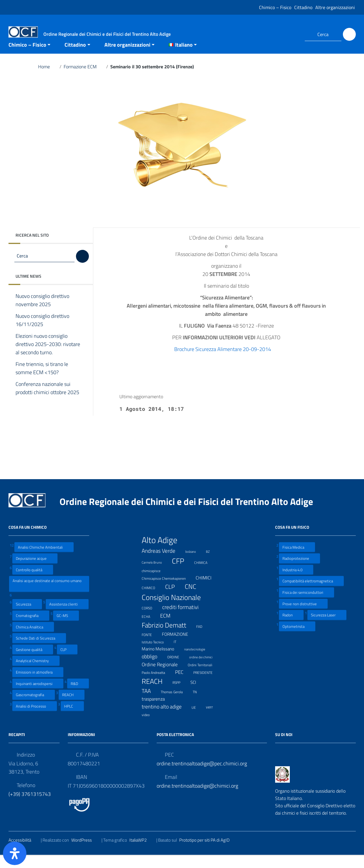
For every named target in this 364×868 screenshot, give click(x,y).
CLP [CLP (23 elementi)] (174, 599)
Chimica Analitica (33, 639)
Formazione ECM (84, 79)
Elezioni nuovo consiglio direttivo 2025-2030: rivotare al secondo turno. (48, 356)
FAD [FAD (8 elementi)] (203, 638)
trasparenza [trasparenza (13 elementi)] (157, 711)
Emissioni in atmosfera (38, 684)
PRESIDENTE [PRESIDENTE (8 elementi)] (207, 684)
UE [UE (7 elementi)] (197, 719)
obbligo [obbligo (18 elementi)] (153, 668)
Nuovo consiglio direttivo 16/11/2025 (42, 332)
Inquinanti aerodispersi (38, 695)
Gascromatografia (34, 707)
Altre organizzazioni (335, 7)
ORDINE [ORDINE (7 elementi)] (177, 668)
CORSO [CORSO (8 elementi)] (151, 620)
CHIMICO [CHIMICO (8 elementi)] (152, 599)
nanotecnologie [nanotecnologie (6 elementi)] (198, 661)
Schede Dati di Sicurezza (39, 650)
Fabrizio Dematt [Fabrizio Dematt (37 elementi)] (168, 637)
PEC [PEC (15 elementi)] (183, 684)
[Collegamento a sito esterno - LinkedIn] (293, 34)
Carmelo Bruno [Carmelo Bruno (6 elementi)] (155, 574)
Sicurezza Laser (327, 627)
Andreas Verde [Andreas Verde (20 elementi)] (162, 563)
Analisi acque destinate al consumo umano (47, 596)
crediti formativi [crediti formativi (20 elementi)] (184, 619)
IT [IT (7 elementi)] (179, 653)
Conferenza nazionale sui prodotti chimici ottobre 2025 (47, 404)
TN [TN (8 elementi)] (198, 703)
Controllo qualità (33, 582)
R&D (78, 695)
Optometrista (297, 638)
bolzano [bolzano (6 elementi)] (194, 563)
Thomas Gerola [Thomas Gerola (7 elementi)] (175, 703)
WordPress (85, 852)
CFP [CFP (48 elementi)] (182, 573)
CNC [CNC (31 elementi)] (194, 599)
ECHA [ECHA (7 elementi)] (150, 628)
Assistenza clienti (67, 616)
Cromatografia (31, 627)
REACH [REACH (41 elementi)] (156, 693)
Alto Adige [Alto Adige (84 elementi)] (163, 552)
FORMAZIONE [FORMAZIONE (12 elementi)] (179, 646)
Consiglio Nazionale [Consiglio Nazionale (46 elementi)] (175, 609)
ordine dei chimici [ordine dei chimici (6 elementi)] (204, 668)
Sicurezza (27, 616)
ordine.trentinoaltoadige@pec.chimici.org (202, 775)
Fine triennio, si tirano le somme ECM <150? (42, 380)
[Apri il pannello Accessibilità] (15, 853)
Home (48, 79)
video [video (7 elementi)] (149, 726)
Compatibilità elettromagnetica (311, 593)
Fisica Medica (297, 559)
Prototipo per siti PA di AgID (208, 852)
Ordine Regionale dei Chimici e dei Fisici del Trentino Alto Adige (191, 513)
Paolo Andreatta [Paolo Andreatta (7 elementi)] (157, 684)
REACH (72, 707)
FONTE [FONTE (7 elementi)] (150, 646)
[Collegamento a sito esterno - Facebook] (282, 34)
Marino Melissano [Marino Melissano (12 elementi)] (162, 661)
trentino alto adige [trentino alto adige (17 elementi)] (165, 719)
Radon (291, 627)
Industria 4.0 (296, 582)
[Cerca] (349, 34)
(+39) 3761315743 (30, 806)
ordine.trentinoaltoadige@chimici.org (197, 798)
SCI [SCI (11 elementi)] (197, 694)
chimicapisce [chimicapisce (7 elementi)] (155, 582)
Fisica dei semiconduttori (307, 604)
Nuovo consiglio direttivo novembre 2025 (42, 312)
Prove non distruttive (303, 616)
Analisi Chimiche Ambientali (44, 559)
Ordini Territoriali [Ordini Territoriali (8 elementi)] (204, 677)
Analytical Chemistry (36, 673)
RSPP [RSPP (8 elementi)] (180, 694)
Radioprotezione (299, 570)
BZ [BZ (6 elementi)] (211, 563)
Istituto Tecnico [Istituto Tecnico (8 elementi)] (156, 654)
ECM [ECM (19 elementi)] (169, 628)
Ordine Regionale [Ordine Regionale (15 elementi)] (163, 676)
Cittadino (303, 7)
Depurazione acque (35, 570)
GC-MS (66, 627)
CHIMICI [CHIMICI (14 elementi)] (207, 590)
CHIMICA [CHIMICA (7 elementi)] (204, 574)
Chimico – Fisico (275, 7)
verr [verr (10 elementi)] (213, 719)
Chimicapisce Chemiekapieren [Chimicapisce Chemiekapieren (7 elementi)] (167, 590)
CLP (67, 661)
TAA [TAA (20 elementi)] (150, 703)
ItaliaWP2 (142, 852)
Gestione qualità (33, 661)
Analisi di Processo (35, 718)
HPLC (72, 718)
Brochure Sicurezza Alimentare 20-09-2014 (226, 361)
